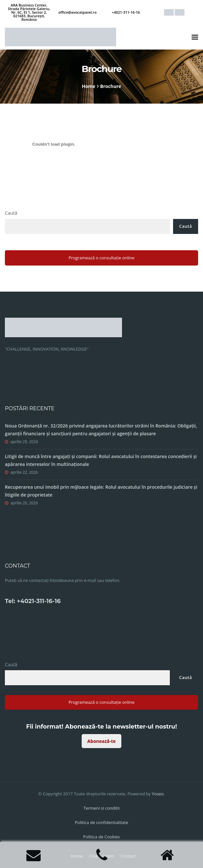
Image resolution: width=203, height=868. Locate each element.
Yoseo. (158, 794)
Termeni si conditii (101, 808)
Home (88, 86)
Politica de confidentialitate (101, 822)
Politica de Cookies (101, 837)
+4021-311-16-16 (126, 12)
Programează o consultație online (102, 258)
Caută (11, 213)
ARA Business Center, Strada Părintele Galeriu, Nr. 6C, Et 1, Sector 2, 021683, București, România (29, 12)
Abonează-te (101, 741)
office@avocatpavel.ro (77, 12)
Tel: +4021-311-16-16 (33, 601)
